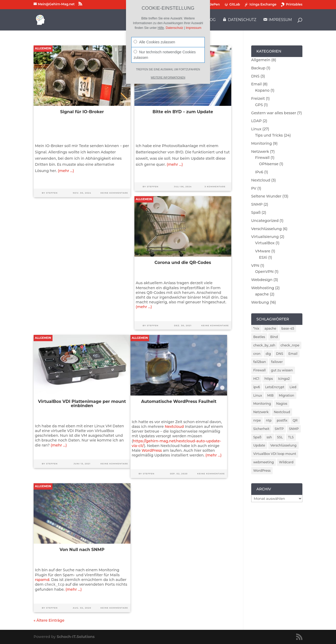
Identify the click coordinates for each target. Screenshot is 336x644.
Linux (256, 129)
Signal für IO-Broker (82, 112)
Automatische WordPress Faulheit (179, 401)
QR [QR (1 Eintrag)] (295, 420)
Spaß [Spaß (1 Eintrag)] (257, 437)
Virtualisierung (265, 237)
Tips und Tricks (269, 135)
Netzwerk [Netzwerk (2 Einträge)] (261, 412)
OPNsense (269, 164)
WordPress (152, 450)
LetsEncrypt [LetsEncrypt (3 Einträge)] (275, 387)
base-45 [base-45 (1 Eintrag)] (288, 328)
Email (256, 84)
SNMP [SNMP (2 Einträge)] (294, 429)
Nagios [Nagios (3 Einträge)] (282, 404)
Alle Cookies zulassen (154, 42)
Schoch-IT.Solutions (76, 637)
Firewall (262, 158)
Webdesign (262, 280)
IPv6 (259, 172)
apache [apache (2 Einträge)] (270, 328)
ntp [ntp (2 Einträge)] (269, 420)
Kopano (262, 90)
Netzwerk (260, 152)
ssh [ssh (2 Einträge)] (269, 437)
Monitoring (262, 143)
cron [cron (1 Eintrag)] (257, 354)
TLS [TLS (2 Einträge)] (291, 437)
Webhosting (263, 288)
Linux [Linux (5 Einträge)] (258, 395)
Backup (258, 68)
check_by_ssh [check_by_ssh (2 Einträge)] (264, 345)
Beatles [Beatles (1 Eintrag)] (259, 337)
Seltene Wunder (266, 196)
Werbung (260, 302)
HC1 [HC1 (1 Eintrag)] (256, 379)
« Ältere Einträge (49, 620)
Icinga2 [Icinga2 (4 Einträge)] (284, 379)
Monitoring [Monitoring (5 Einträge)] (262, 404)
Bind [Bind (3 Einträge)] (274, 337)
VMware (263, 251)
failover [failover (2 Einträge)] (277, 362)
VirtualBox (265, 243)
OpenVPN (264, 272)
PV (254, 188)
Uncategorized (265, 221)
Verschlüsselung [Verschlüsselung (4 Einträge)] (283, 445)
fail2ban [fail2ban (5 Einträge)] (260, 362)
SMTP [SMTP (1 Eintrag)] (279, 429)
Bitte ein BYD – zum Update (183, 112)
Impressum (194, 28)
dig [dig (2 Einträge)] (268, 354)
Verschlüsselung (267, 229)
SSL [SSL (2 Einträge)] (280, 437)
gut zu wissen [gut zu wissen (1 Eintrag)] (282, 370)
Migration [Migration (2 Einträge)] (287, 395)
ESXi (263, 257)
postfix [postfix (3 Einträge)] (282, 420)
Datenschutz (174, 28)
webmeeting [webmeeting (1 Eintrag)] (264, 462)
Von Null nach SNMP (82, 550)
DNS (255, 76)
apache (262, 294)
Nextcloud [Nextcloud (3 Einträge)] (282, 412)
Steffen (52, 193)
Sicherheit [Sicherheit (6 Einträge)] (261, 429)
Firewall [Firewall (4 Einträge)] (259, 370)
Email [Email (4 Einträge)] (293, 354)
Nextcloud (174, 427)
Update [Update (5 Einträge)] (259, 445)
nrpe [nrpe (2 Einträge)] (257, 420)
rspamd (42, 580)
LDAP (256, 121)
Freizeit (258, 98)
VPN (255, 266)
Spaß (256, 212)
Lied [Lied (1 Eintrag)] (293, 387)
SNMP (257, 204)
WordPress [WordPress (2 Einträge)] (262, 471)
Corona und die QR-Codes (183, 263)
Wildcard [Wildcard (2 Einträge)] (286, 462)
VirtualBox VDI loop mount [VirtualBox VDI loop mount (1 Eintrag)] (275, 454)
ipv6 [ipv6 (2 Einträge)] (257, 387)
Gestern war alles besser (274, 113)
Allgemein (43, 48)
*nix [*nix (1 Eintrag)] (256, 328)
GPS (259, 105)
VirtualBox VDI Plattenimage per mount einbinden (82, 404)
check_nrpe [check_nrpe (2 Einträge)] (290, 345)
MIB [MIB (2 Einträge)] (270, 395)
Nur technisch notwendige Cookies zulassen (165, 55)
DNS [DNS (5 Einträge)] (280, 354)
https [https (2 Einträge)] (269, 379)
